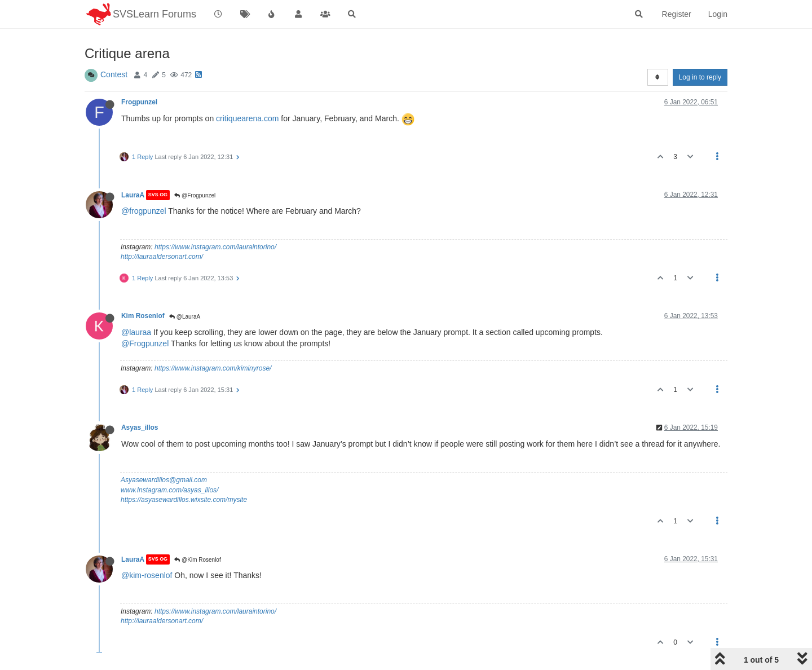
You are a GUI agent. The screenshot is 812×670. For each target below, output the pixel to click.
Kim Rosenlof (143, 316)
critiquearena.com (247, 118)
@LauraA (185, 317)
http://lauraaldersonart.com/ (162, 257)
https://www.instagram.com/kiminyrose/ (213, 368)
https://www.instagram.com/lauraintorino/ (215, 247)
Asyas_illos (140, 427)
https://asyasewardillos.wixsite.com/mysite (184, 500)
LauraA (133, 195)
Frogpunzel (139, 102)
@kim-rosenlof (147, 575)
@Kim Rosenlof (197, 560)
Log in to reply (700, 77)
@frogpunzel (144, 211)
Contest (114, 74)
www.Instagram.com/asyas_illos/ (169, 490)
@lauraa (136, 332)
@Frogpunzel (195, 195)
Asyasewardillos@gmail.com (164, 480)
